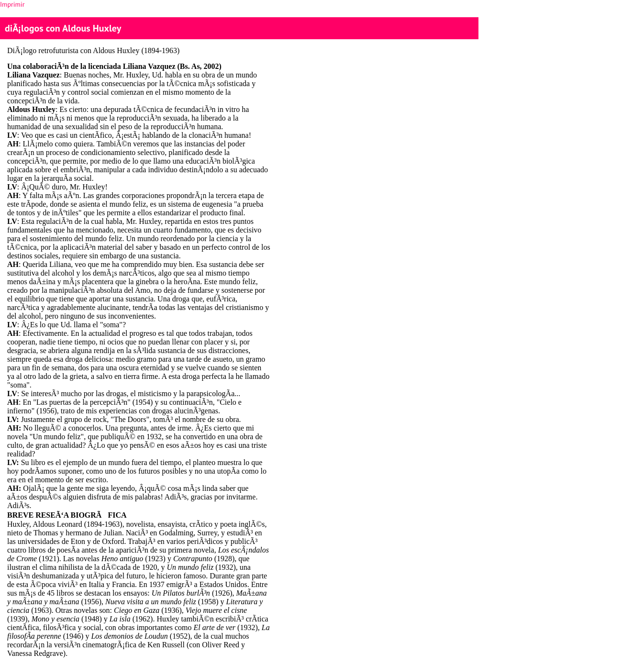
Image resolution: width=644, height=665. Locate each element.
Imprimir (12, 4)
